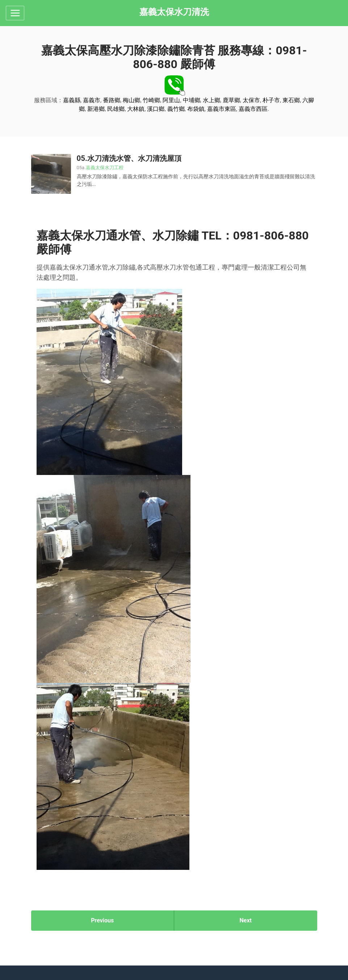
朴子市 (271, 100)
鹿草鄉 (231, 100)
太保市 (251, 100)
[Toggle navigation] (15, 13)
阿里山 (171, 100)
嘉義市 (92, 100)
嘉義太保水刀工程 (105, 168)
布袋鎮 (196, 109)
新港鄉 (96, 109)
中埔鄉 (192, 100)
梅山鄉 (131, 100)
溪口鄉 (156, 109)
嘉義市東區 (222, 109)
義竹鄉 (176, 109)
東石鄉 (291, 100)
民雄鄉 (116, 109)
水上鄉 (211, 100)
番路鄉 (112, 100)
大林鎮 (136, 109)
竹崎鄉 (151, 100)
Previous (102, 920)
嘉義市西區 (253, 109)
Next (246, 920)
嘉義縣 (72, 100)
